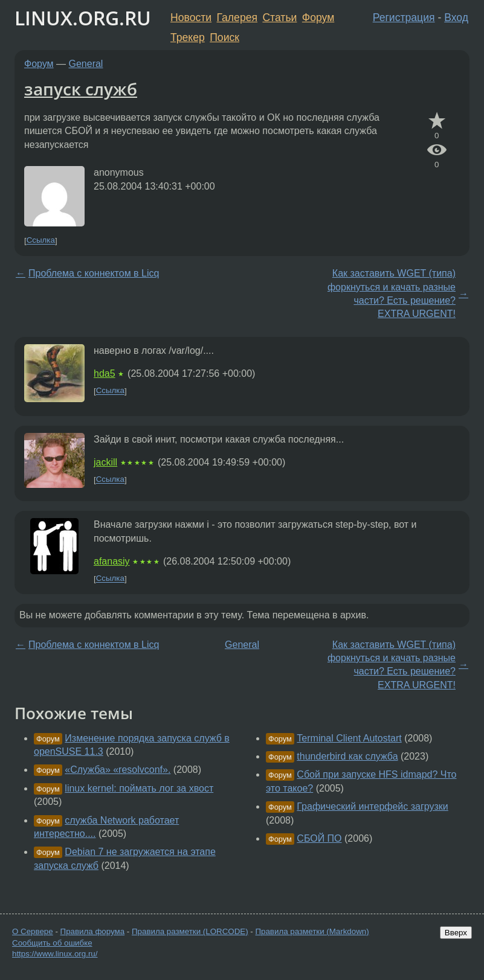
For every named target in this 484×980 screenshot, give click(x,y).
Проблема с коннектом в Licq (94, 273)
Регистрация (404, 18)
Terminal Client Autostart (349, 738)
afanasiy (112, 561)
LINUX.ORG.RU (83, 18)
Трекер (188, 37)
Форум (318, 18)
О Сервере (33, 931)
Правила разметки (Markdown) (312, 931)
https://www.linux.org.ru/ (55, 954)
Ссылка (41, 241)
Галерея (237, 18)
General (86, 64)
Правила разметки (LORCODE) (190, 931)
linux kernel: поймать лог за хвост (139, 788)
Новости (191, 18)
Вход (456, 18)
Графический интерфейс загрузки (372, 806)
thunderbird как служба (347, 756)
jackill (105, 462)
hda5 (105, 373)
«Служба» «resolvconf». (118, 770)
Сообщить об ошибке (52, 943)
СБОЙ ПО (319, 838)
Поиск (224, 37)
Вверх (456, 933)
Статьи (279, 18)
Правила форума (93, 931)
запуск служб (81, 89)
